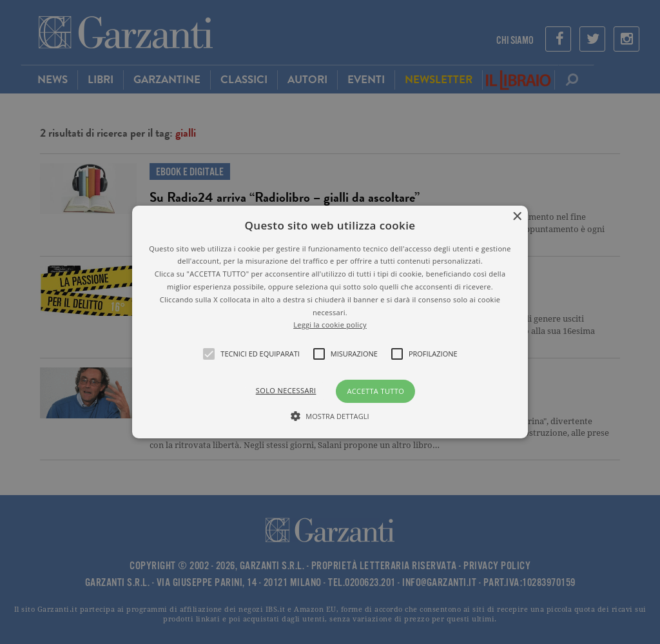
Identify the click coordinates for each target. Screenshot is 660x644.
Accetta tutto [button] (375, 391)
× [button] (517, 217)
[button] (330, 322)
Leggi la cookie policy (330, 325)
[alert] (330, 322)
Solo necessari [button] (286, 390)
